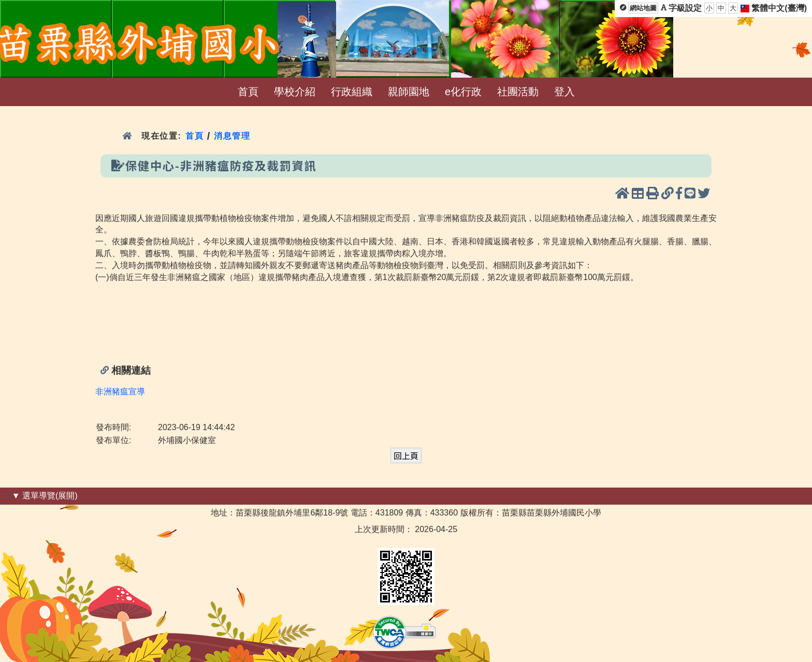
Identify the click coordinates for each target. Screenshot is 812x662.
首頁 (248, 92)
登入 (564, 92)
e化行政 (463, 92)
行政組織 (352, 92)
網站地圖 (643, 8)
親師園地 (409, 92)
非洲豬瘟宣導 (120, 392)
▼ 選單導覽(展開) (45, 496)
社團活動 (518, 92)
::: (6, 496)
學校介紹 (295, 92)
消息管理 (232, 136)
